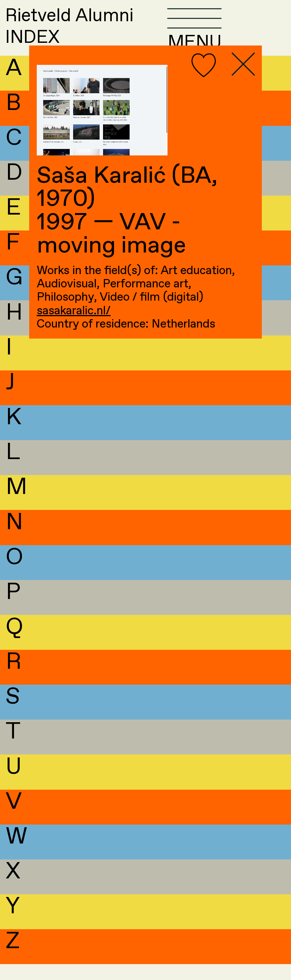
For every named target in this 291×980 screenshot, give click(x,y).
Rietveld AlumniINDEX (90, 34)
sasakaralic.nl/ (74, 311)
